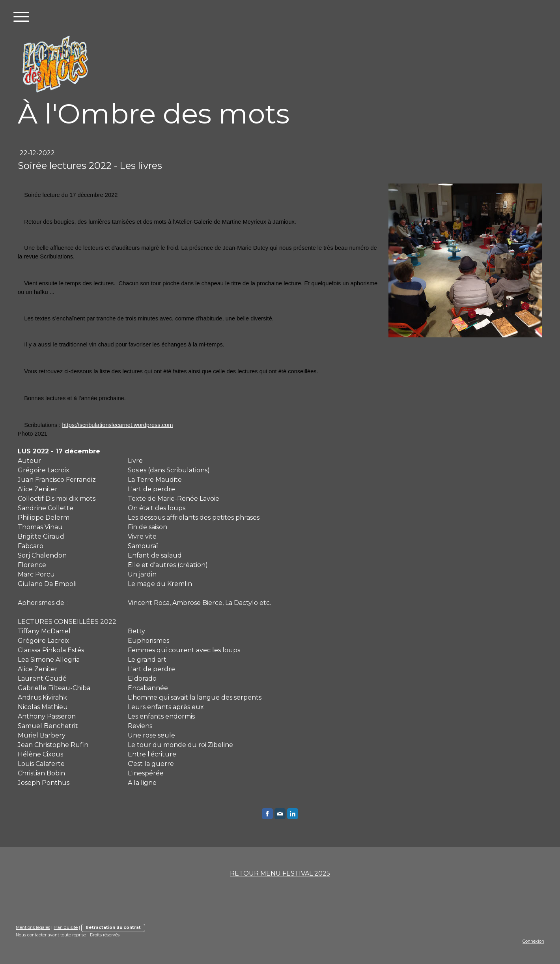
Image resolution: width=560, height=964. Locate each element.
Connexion (533, 941)
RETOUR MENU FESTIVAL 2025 (280, 873)
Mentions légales (33, 927)
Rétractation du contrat (113, 927)
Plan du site (66, 927)
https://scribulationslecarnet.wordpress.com (117, 425)
